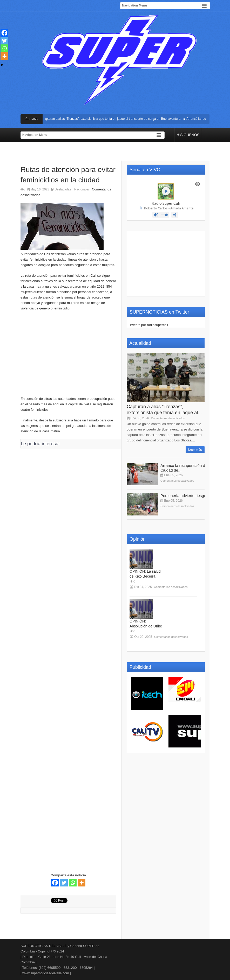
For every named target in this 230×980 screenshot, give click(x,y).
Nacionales (82, 189)
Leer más (195, 450)
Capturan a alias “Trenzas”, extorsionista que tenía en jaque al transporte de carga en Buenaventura (113, 119)
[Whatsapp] (73, 883)
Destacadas (63, 189)
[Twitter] (64, 883)
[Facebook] (55, 883)
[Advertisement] (68, 356)
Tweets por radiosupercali (149, 325)
